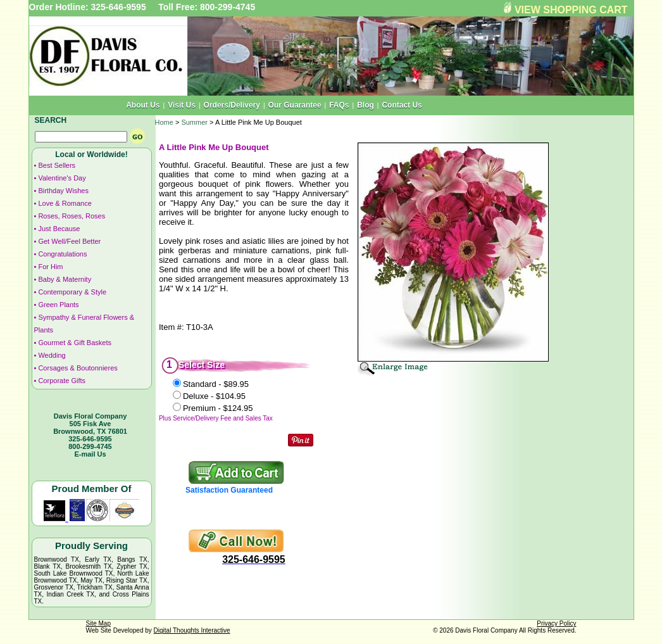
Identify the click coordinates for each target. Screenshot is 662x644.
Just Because (59, 229)
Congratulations (62, 254)
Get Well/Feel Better (69, 241)
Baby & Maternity (65, 279)
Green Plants (58, 305)
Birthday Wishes (63, 191)
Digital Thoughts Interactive (192, 630)
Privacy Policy (556, 623)
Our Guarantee (295, 105)
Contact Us (402, 105)
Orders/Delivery (232, 105)
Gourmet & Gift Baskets (75, 343)
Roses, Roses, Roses (72, 216)
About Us (143, 105)
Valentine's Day (62, 178)
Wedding (52, 355)
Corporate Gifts (62, 381)
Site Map (98, 623)
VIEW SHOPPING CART (571, 10)
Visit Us (182, 105)
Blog (365, 105)
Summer (194, 122)
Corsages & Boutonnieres (78, 368)
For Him (50, 267)
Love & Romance (65, 203)
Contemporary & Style (72, 292)
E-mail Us (90, 454)
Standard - (216, 384)
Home (164, 122)
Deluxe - (214, 396)
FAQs (339, 105)
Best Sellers (57, 165)
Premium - (218, 408)
